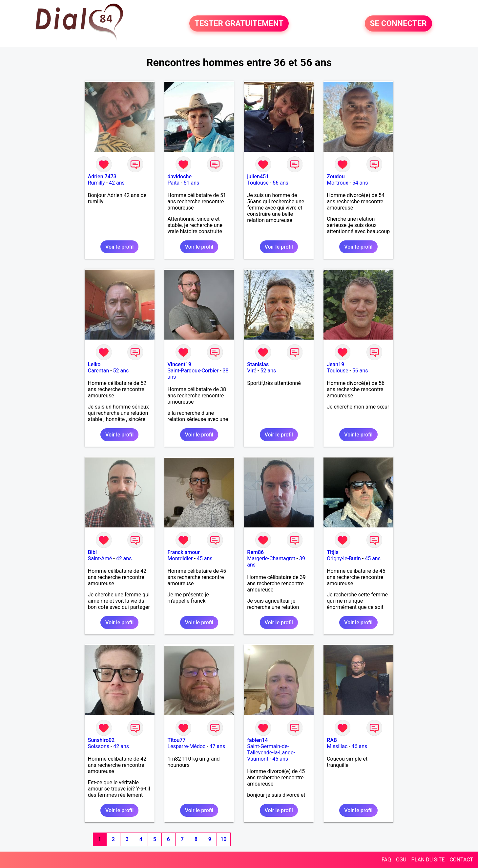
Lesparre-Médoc (187, 746)
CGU (401, 860)
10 (223, 839)
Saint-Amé (100, 558)
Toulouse (258, 183)
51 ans (192, 183)
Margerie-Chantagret (271, 558)
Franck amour (184, 552)
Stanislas (258, 364)
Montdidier (180, 558)
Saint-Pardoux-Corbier (193, 371)
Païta (174, 183)
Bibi (92, 552)
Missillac (337, 746)
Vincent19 (180, 364)
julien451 (258, 177)
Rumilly (96, 183)
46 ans (360, 746)
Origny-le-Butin (344, 558)
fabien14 (257, 740)
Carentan (98, 371)
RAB (332, 740)
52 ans (121, 371)
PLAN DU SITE (428, 860)
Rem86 (255, 552)
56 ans (281, 183)
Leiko (94, 364)
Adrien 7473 (102, 177)
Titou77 (177, 740)
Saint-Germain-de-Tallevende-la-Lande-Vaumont (271, 753)
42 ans (117, 183)
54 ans (360, 183)
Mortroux (337, 183)
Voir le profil (119, 247)
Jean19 (335, 364)
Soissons (99, 746)
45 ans (205, 558)
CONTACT (461, 860)
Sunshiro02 (101, 740)
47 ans (218, 746)
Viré (252, 371)
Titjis (333, 552)
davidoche (180, 177)
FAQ (386, 860)
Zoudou (336, 177)
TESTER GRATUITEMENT (239, 24)
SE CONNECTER (398, 24)
